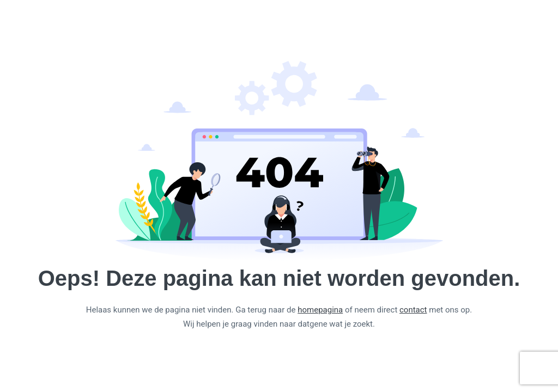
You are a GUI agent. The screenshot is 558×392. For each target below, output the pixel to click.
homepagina (320, 310)
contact (413, 310)
